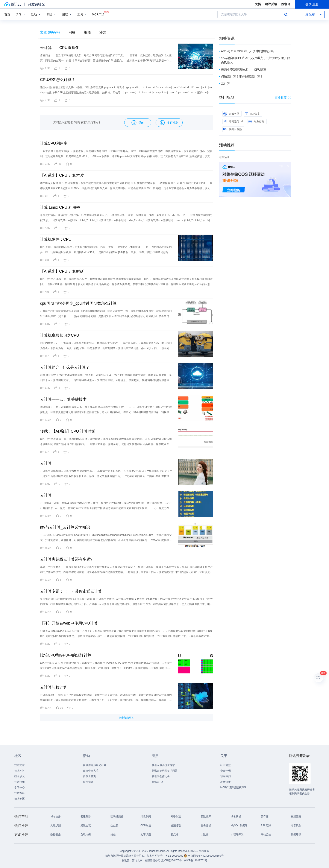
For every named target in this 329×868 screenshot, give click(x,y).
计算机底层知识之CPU (60, 335)
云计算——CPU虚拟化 (60, 48)
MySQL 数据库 (239, 825)
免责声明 (226, 771)
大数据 (205, 835)
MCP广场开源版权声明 (234, 787)
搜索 (286, 14)
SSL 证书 (266, 825)
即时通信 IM (233, 122)
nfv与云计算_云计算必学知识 (65, 527)
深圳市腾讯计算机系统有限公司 (123, 856)
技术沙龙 (20, 776)
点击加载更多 (126, 718)
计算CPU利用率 (54, 143)
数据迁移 (296, 835)
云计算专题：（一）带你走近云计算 (71, 591)
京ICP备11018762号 (195, 860)
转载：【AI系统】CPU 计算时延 (68, 431)
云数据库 (206, 816)
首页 (7, 14)
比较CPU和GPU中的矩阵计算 (66, 655)
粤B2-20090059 (175, 856)
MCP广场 (98, 14)
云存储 (265, 816)
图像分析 (206, 825)
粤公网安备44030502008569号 (206, 856)
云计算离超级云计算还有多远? (66, 559)
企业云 (114, 825)
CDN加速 (146, 825)
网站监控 (266, 835)
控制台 (286, 4)
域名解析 (236, 816)
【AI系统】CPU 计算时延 (62, 271)
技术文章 (20, 765)
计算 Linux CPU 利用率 (60, 207)
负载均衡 (86, 835)
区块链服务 (117, 816)
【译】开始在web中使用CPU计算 (69, 623)
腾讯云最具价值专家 (163, 765)
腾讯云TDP (158, 782)
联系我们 (226, 776)
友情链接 (226, 782)
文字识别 (146, 835)
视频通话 (176, 825)
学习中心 (20, 787)
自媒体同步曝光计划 (95, 765)
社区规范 (226, 765)
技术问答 (20, 771)
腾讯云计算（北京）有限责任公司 (141, 860)
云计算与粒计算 (54, 687)
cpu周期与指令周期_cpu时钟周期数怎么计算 (78, 303)
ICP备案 (252, 114)
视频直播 (296, 816)
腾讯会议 (86, 825)
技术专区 (20, 799)
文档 (258, 4)
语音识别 (296, 825)
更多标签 (283, 97)
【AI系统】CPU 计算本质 (62, 175)
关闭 (288, 166)
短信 (113, 835)
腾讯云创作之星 (161, 776)
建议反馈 (271, 4)
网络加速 (176, 816)
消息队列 (146, 816)
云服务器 (231, 114)
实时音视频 (233, 129)
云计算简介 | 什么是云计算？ (65, 367)
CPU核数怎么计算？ (58, 80)
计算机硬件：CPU (56, 239)
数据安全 (56, 835)
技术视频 (20, 782)
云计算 (46, 463)
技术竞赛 (88, 782)
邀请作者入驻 (91, 771)
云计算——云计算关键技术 (63, 399)
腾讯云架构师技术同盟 (165, 771)
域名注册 (56, 816)
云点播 (174, 835)
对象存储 (256, 122)
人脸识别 (56, 825)
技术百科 (20, 793)
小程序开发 (237, 835)
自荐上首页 (89, 776)
